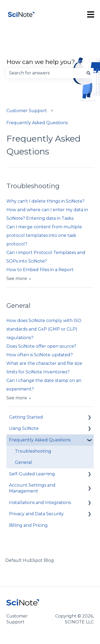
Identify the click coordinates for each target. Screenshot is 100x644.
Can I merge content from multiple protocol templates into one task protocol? (44, 235)
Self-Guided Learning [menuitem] (32, 474)
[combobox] (45, 73)
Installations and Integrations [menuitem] (40, 503)
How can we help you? (41, 62)
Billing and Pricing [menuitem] (28, 525)
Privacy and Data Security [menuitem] (36, 514)
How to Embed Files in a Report (40, 270)
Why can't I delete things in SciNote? (45, 201)
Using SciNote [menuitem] (24, 428)
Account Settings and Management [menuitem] (32, 488)
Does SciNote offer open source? (41, 346)
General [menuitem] (23, 462)
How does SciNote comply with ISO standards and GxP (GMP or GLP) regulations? (44, 329)
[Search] (89, 73)
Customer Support (27, 111)
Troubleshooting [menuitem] (33, 451)
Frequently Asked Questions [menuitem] (40, 440)
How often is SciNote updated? (40, 355)
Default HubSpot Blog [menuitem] (30, 560)
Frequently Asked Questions (37, 123)
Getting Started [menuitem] (26, 417)
